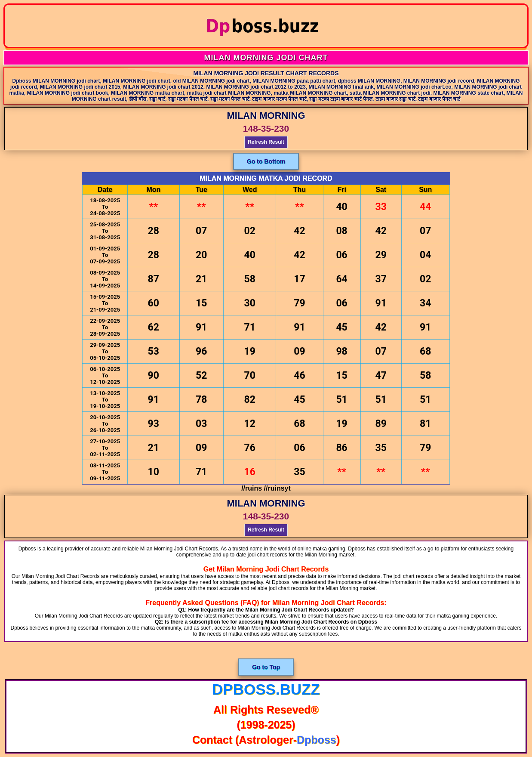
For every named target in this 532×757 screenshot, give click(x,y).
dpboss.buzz (266, 689)
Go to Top (266, 667)
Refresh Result (266, 142)
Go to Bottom (266, 161)
